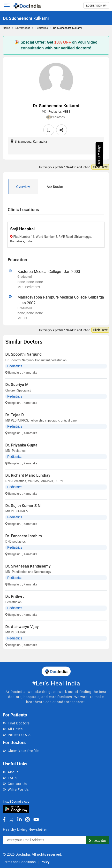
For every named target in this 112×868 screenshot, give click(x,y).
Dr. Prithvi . (15, 596)
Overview (23, 187)
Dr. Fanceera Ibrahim (24, 536)
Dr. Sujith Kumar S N (23, 506)
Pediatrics (42, 28)
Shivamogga (23, 28)
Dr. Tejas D (15, 415)
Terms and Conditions (19, 862)
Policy (45, 862)
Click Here (100, 167)
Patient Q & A (19, 735)
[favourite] (49, 130)
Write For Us (18, 789)
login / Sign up (96, 5)
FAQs (12, 778)
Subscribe (97, 840)
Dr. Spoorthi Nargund (23, 354)
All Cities (15, 729)
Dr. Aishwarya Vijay (22, 627)
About (13, 772)
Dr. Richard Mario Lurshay (28, 475)
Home (7, 28)
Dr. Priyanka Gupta (21, 445)
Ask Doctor (55, 187)
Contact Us (17, 784)
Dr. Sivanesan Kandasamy (28, 566)
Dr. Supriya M (17, 384)
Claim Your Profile (23, 751)
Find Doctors (19, 723)
